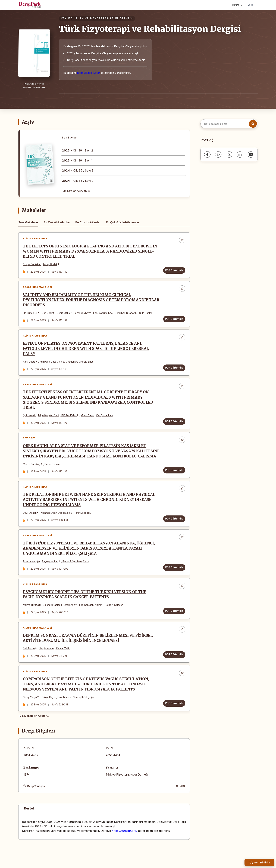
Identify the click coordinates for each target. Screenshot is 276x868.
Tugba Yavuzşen (114, 605)
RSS (180, 786)
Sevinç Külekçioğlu (84, 697)
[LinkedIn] (240, 154)
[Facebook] (207, 154)
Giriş (251, 5)
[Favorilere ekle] (182, 240)
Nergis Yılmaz (47, 649)
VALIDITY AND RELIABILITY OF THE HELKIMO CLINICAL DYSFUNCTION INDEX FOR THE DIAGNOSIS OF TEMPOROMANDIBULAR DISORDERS (91, 300)
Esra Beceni (64, 697)
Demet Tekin (63, 649)
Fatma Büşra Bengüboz (76, 562)
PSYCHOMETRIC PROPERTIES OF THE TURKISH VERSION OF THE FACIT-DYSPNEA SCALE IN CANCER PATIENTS (84, 595)
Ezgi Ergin (69, 605)
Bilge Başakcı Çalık (49, 415)
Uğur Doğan (30, 513)
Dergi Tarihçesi (34, 786)
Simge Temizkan (32, 264)
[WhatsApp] (218, 154)
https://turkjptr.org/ (89, 73)
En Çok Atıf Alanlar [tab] (57, 222)
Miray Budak (50, 264)
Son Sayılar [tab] (69, 138)
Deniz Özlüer (64, 313)
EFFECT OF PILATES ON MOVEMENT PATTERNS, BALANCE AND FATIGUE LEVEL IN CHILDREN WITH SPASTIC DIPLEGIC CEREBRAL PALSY (86, 349)
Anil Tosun (29, 649)
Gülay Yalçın (30, 697)
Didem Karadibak (52, 605)
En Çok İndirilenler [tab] (88, 222)
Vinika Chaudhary (68, 362)
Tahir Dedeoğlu (83, 513)
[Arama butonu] (253, 124)
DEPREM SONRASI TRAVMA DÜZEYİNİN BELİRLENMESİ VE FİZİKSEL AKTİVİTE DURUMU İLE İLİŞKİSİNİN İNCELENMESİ (88, 638)
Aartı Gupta (29, 362)
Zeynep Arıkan (50, 562)
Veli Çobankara (105, 415)
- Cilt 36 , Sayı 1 (77, 160)
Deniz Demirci (52, 464)
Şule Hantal (146, 313)
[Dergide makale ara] (229, 124)
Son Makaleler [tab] (28, 222)
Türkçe (237, 5)
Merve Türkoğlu (32, 605)
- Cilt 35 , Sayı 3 (78, 170)
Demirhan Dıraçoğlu (126, 313)
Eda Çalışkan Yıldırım (91, 605)
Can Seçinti (48, 313)
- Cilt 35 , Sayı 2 (78, 181)
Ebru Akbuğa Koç (103, 313)
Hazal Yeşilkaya (82, 313)
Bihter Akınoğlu (31, 562)
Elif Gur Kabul (69, 415)
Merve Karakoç (32, 464)
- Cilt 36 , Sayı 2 (78, 150)
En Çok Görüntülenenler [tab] (123, 222)
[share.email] (251, 154)
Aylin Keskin (29, 415)
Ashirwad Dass (48, 362)
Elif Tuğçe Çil (30, 313)
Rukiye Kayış (48, 697)
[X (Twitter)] (229, 154)
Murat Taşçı (87, 415)
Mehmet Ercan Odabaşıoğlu (56, 513)
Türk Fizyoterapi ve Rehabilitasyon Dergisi (150, 29)
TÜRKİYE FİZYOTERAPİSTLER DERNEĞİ (104, 18)
